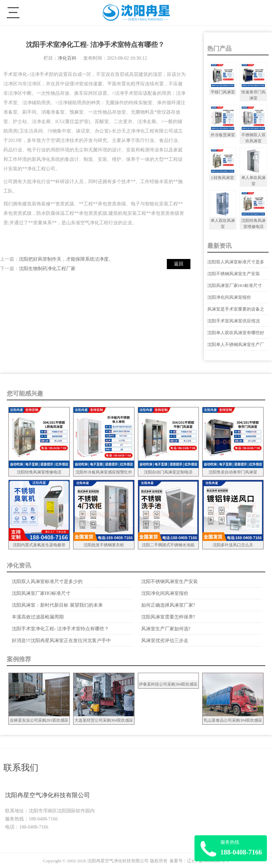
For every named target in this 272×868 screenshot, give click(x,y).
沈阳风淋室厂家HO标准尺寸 (235, 285)
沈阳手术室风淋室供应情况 (234, 321)
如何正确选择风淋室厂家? (168, 605)
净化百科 (67, 58)
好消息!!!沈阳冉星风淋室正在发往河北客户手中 (61, 641)
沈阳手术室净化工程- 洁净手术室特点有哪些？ (60, 629)
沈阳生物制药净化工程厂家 (47, 269)
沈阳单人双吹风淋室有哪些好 (236, 333)
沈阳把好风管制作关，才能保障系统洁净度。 (66, 259)
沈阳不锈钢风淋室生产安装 (234, 274)
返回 (179, 264)
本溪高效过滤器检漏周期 (38, 617)
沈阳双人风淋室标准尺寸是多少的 (47, 582)
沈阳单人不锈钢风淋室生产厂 (236, 344)
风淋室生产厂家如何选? (166, 629)
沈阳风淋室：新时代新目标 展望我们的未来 (57, 605)
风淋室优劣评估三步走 (165, 641)
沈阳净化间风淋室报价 (229, 297)
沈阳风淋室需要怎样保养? (168, 617)
